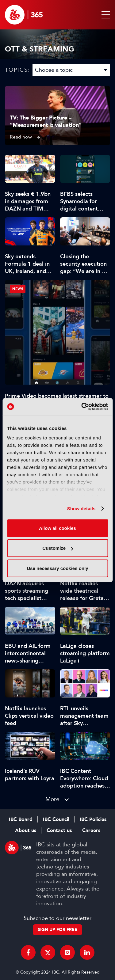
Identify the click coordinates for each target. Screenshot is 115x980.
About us (26, 830)
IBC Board (21, 819)
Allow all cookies (57, 528)
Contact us (59, 830)
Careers (91, 830)
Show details (81, 509)
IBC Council (56, 819)
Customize (58, 548)
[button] (105, 15)
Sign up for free (57, 930)
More (52, 799)
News (18, 289)
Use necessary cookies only (57, 568)
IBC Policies (93, 819)
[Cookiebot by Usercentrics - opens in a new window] (82, 407)
